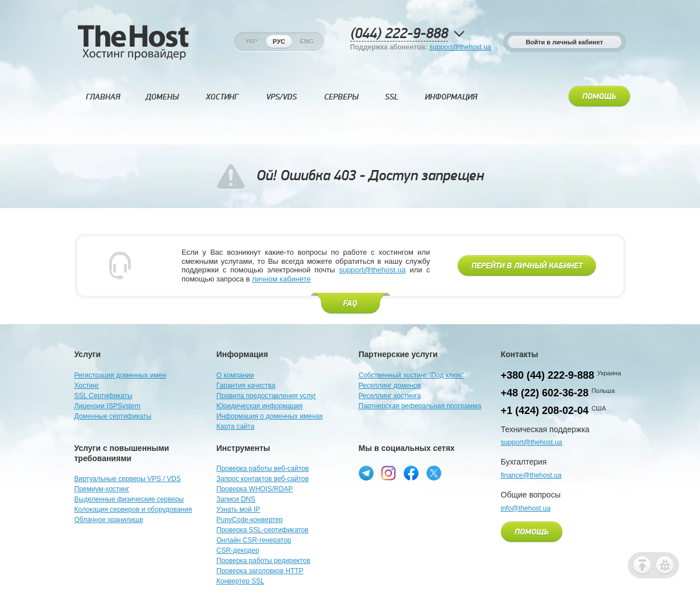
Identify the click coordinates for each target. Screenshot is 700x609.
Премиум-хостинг (102, 489)
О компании (235, 375)
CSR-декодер (238, 550)
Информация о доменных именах (270, 416)
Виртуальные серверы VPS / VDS (128, 479)
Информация (451, 97)
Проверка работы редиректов (264, 561)
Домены (162, 97)
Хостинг (222, 97)
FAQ (350, 304)
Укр (251, 42)
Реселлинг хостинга (390, 396)
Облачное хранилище (109, 520)
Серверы (341, 97)
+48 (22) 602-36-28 (545, 393)
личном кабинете (281, 279)
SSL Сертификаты (103, 396)
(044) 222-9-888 (399, 34)
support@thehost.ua (460, 47)
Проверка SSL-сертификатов (263, 530)
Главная (103, 97)
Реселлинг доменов (390, 386)
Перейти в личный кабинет (527, 266)
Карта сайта (236, 426)
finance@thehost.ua (531, 475)
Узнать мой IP (239, 509)
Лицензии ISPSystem (107, 406)
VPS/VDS (281, 97)
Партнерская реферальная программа (420, 406)
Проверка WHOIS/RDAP (255, 489)
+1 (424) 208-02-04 (545, 411)
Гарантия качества (246, 386)
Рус (279, 42)
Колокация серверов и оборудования (133, 509)
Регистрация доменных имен (121, 375)
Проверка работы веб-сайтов (263, 469)
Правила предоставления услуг (267, 396)
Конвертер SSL (241, 581)
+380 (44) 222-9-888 (548, 375)
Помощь (599, 97)
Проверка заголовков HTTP (260, 571)
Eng (306, 42)
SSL (392, 97)
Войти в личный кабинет (565, 42)
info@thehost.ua (526, 508)
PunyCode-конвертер (250, 520)
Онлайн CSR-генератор (254, 540)
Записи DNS (236, 499)
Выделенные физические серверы (129, 499)
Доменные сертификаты (113, 416)
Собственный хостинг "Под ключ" (411, 375)
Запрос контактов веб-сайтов (263, 479)
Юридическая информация (260, 406)
